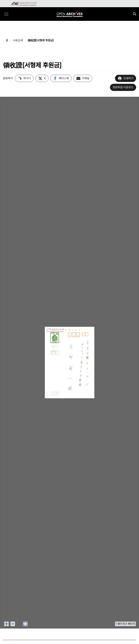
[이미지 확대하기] (6, 624)
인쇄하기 (126, 78)
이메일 (83, 78)
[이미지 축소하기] (13, 624)
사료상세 (18, 40)
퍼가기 (24, 78)
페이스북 (61, 78)
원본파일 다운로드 (123, 87)
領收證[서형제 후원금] (41, 40)
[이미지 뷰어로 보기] (25, 624)
